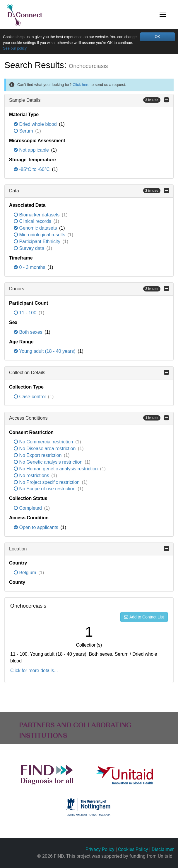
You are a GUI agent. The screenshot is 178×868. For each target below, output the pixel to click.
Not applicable (32, 150)
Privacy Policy (100, 849)
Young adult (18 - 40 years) (45, 351)
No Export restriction (38, 455)
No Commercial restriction (44, 442)
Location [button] (89, 549)
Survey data (30, 248)
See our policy (15, 48)
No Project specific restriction (47, 482)
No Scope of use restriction (45, 489)
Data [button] (89, 191)
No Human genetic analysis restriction (56, 469)
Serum (24, 131)
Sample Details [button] (89, 100)
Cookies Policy (133, 849)
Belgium (26, 573)
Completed (28, 508)
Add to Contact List (144, 617)
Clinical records (33, 221)
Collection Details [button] (89, 372)
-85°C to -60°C (32, 169)
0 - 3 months (30, 267)
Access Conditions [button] (89, 418)
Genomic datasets (36, 228)
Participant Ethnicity (38, 241)
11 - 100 (26, 313)
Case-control (30, 397)
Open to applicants (37, 527)
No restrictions (32, 475)
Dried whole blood (36, 124)
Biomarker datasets (37, 215)
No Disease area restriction (45, 449)
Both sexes (29, 332)
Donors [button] (89, 289)
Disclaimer (163, 849)
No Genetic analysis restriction (49, 462)
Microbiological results (40, 235)
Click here (81, 85)
